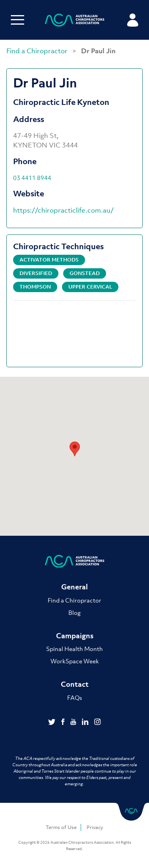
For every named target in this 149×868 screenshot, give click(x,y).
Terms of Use (61, 827)
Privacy (95, 827)
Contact (75, 684)
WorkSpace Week (75, 661)
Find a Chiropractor (38, 51)
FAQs (74, 697)
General (74, 587)
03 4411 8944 (32, 178)
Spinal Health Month (74, 649)
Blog (74, 612)
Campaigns (75, 636)
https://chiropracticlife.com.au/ (63, 210)
